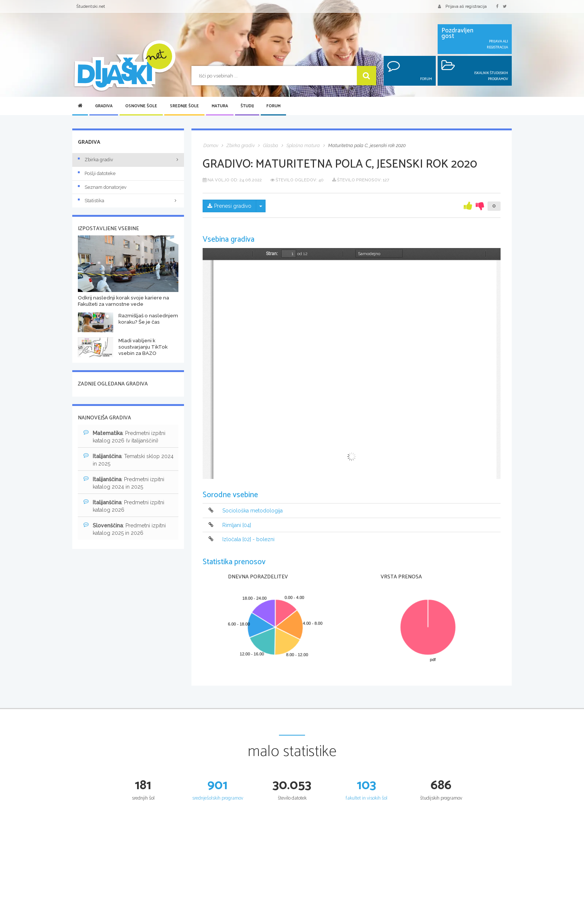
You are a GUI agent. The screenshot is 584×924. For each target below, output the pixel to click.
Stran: (272, 254)
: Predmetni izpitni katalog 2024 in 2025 (124, 483)
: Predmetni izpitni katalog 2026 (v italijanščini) (124, 436)
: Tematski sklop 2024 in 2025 (128, 460)
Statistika (128, 201)
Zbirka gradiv (96, 160)
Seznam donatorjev (102, 187)
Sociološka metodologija (253, 511)
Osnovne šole (141, 106)
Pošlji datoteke (97, 173)
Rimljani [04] (237, 525)
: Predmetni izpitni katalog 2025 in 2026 (125, 529)
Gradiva (104, 106)
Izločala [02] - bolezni (248, 539)
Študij (247, 106)
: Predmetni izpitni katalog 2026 (124, 506)
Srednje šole (184, 106)
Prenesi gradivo (229, 206)
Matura (220, 106)
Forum (273, 106)
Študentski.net (91, 6)
